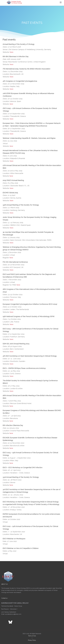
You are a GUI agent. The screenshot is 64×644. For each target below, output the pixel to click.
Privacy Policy (32, 640)
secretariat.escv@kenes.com (13, 614)
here (12, 52)
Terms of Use (32, 636)
